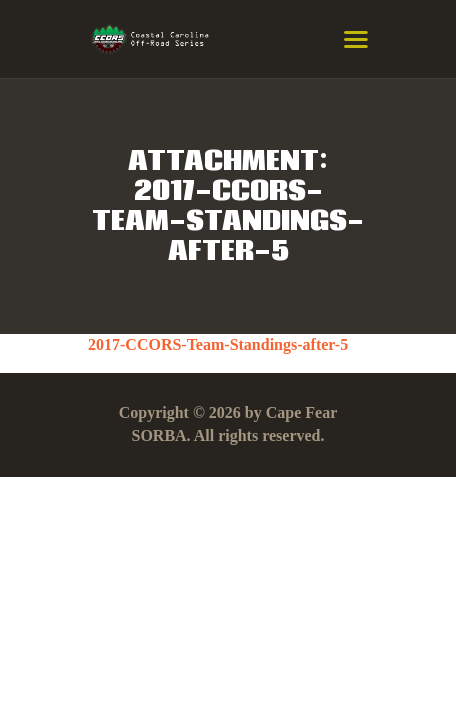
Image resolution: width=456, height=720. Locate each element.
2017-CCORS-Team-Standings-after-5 (218, 344)
